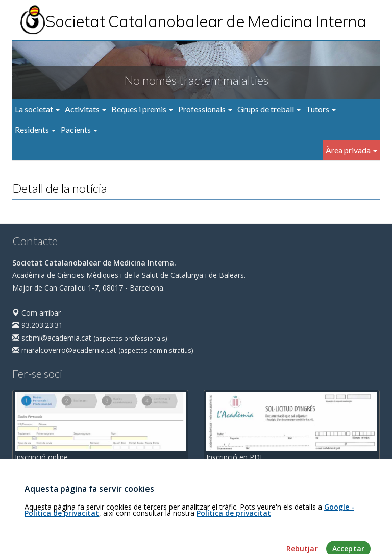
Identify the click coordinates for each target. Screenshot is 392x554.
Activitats (85, 109)
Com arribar (36, 313)
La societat (37, 109)
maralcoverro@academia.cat (64, 350)
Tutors (321, 109)
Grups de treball (269, 109)
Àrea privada (351, 150)
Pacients (79, 129)
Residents (35, 129)
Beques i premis (142, 109)
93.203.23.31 (38, 325)
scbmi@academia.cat (52, 338)
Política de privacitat (234, 531)
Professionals (205, 109)
